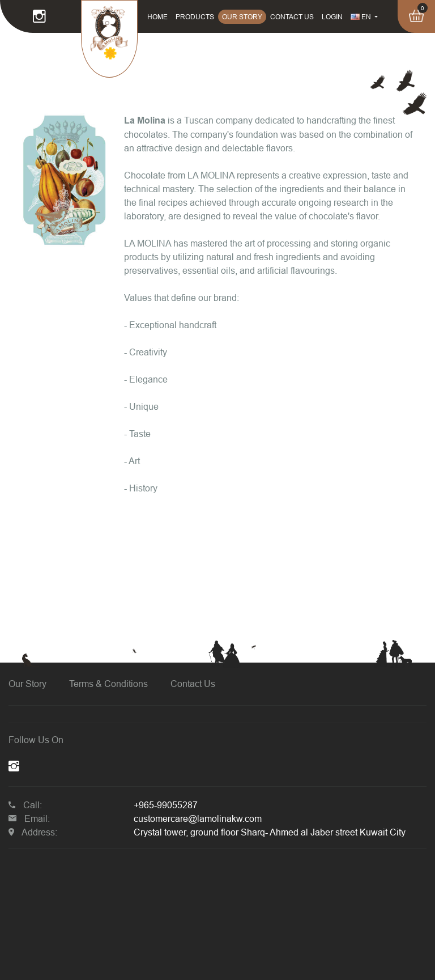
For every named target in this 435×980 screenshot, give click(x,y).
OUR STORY (242, 17)
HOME (157, 17)
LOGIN (332, 17)
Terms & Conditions (108, 684)
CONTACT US (292, 17)
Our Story (27, 684)
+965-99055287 (166, 805)
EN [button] (362, 17)
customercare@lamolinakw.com (198, 818)
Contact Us (193, 684)
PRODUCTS (195, 17)
